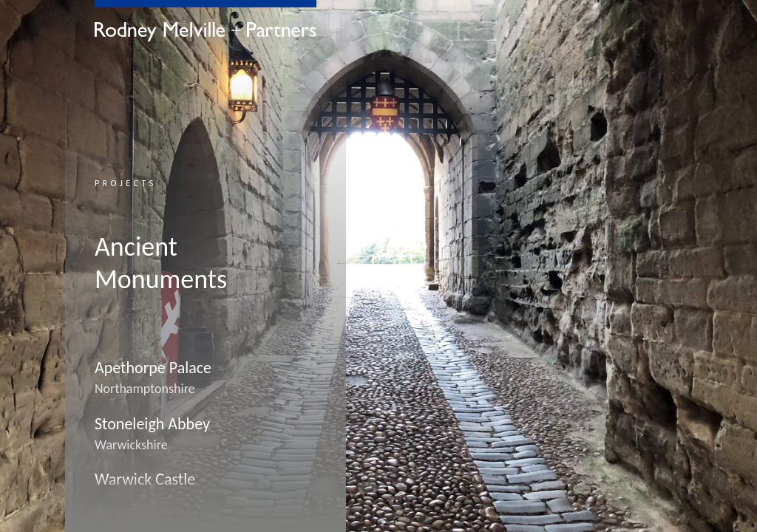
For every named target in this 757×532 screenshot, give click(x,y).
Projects (126, 183)
